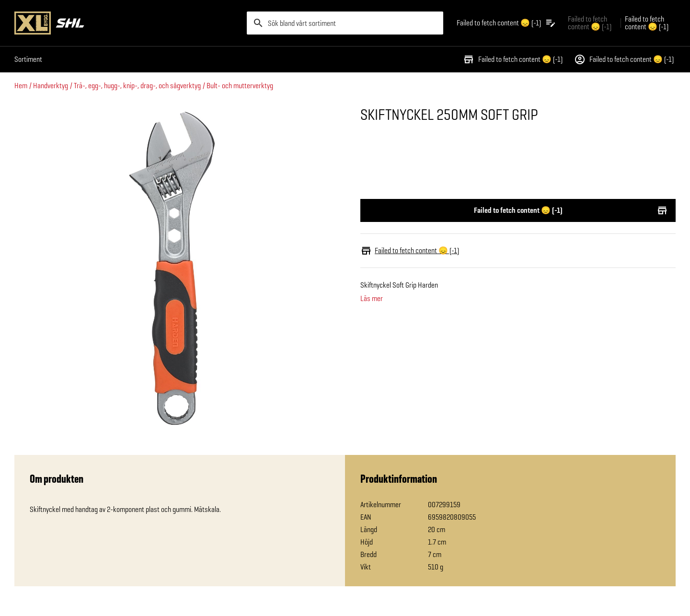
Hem (21, 86)
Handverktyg (51, 86)
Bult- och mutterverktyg (240, 86)
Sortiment (28, 59)
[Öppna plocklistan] (506, 23)
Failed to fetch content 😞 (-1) (513, 59)
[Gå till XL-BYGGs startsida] (127, 23)
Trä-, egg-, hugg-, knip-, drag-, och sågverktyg (137, 86)
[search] (345, 23)
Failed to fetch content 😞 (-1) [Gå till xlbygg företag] (590, 23)
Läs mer (372, 299)
